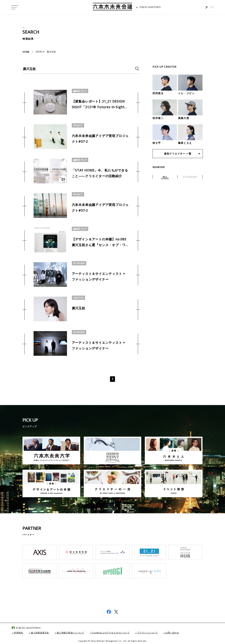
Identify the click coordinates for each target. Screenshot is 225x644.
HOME (26, 52)
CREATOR (78, 298)
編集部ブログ (80, 91)
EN (212, 7)
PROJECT (78, 125)
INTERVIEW (79, 263)
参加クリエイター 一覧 (178, 153)
